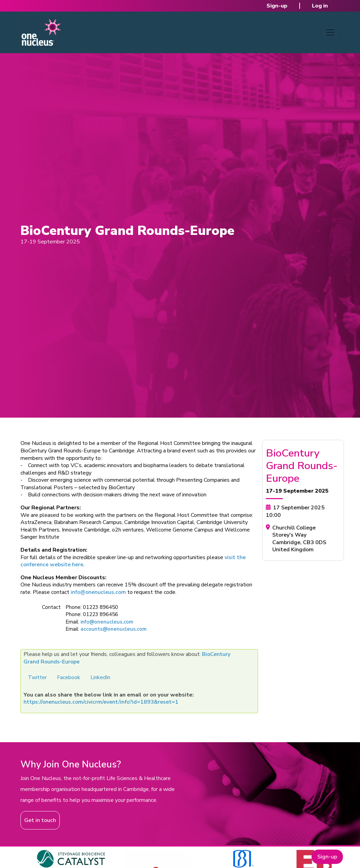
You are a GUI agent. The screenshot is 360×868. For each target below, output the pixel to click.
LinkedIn (100, 677)
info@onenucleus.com (98, 592)
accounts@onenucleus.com (114, 629)
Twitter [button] (37, 677)
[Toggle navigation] (330, 32)
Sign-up (277, 6)
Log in (320, 6)
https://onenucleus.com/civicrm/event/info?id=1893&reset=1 (101, 702)
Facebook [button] (69, 677)
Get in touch (40, 820)
